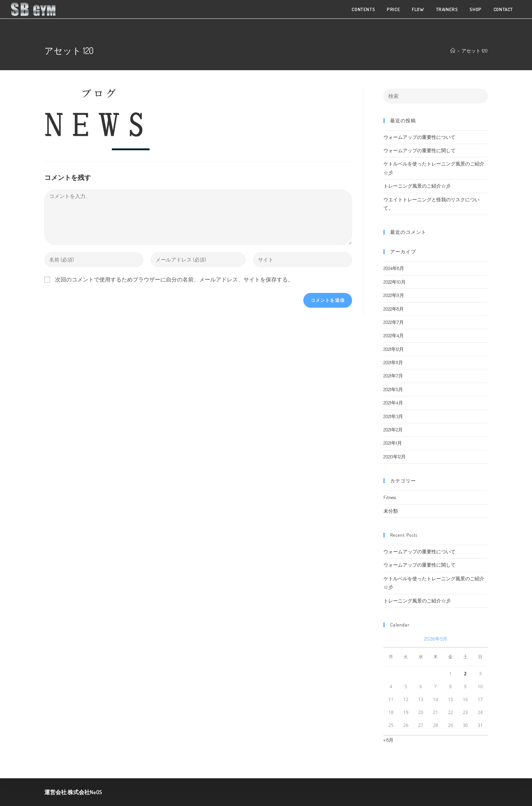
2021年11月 (393, 362)
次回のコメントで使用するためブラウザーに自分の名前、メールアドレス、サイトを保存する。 (174, 279)
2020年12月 (395, 457)
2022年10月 (395, 282)
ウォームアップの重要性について (420, 137)
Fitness (390, 497)
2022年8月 (394, 309)
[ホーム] (453, 51)
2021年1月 (393, 443)
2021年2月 (393, 430)
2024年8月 (394, 268)
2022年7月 (394, 322)
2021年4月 (393, 403)
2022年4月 (394, 335)
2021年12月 (394, 349)
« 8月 (388, 740)
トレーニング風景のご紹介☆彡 (417, 186)
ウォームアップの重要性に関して (420, 150)
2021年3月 (393, 416)
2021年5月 (393, 389)
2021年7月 (393, 376)
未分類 (391, 511)
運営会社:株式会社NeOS (73, 792)
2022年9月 (394, 295)
